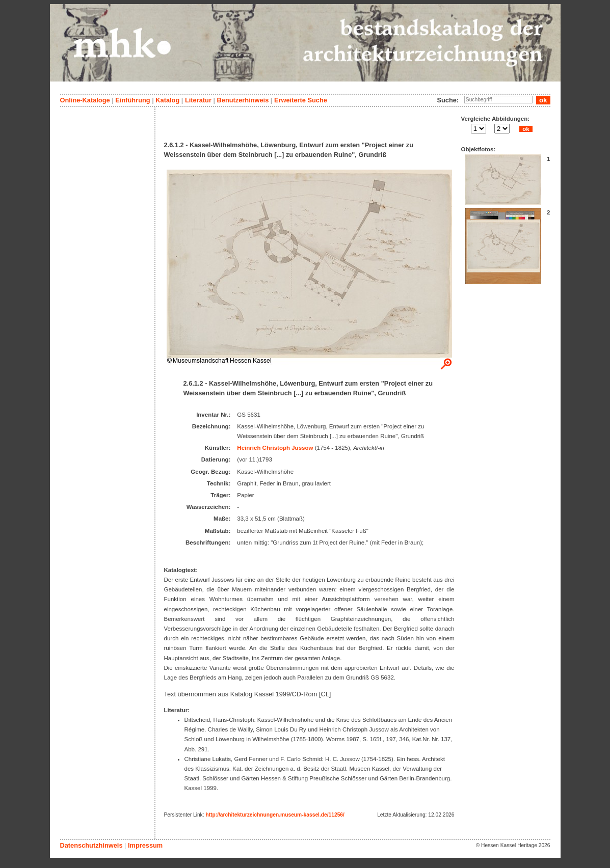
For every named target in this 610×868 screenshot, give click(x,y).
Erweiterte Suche (301, 100)
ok (526, 129)
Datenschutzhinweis (91, 845)
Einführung (132, 100)
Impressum (145, 845)
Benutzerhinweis (243, 100)
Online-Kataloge (85, 100)
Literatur (198, 100)
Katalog (167, 100)
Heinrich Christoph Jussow (275, 448)
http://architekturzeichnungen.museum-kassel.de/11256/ (275, 815)
